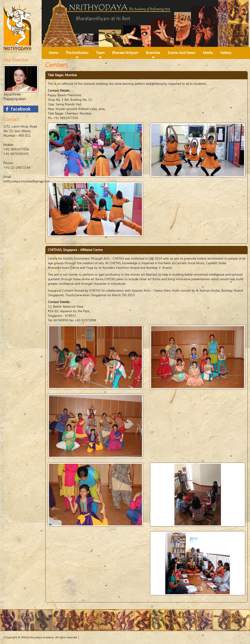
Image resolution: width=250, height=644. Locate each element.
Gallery (226, 53)
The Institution (77, 53)
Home (53, 53)
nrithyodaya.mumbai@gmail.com (26, 181)
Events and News (182, 53)
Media (208, 53)
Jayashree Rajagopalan (15, 97)
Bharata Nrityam (125, 53)
